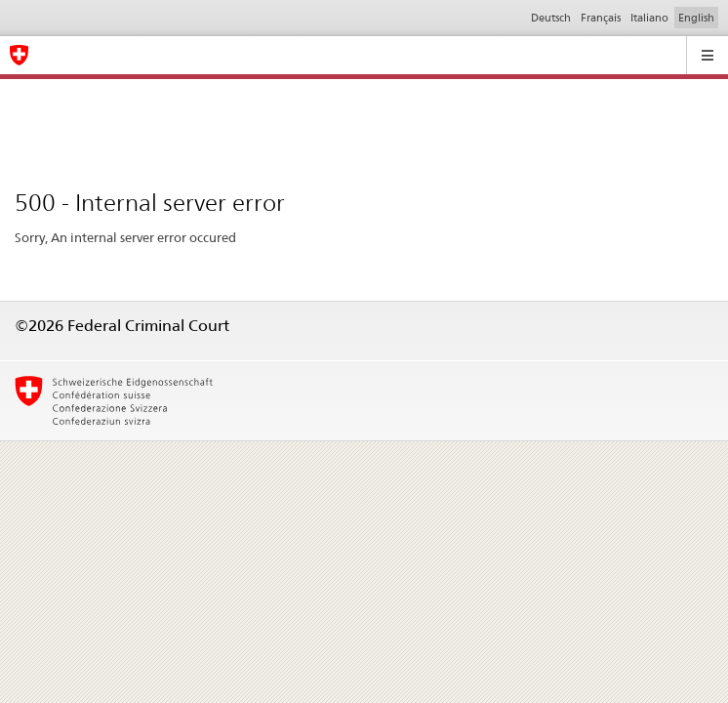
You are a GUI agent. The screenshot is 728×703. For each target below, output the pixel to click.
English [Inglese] (696, 18)
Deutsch (551, 18)
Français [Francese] (601, 18)
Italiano (649, 18)
